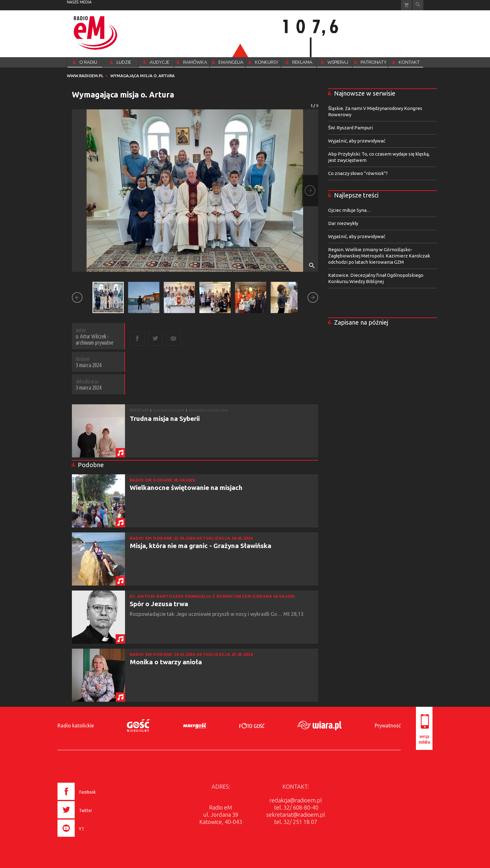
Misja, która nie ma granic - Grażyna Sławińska (200, 546)
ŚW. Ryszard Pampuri (350, 128)
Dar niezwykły (343, 223)
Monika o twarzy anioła (166, 662)
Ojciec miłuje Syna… (350, 210)
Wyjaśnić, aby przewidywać (357, 141)
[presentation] (90, 838)
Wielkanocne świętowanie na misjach (186, 487)
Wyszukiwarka (418, 5)
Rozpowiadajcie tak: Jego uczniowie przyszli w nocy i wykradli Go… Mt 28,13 (217, 614)
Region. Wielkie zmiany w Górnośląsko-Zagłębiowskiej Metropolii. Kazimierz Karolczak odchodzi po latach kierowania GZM (379, 256)
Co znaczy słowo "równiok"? (358, 173)
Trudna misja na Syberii (165, 418)
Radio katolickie (76, 726)
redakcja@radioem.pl (296, 800)
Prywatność (388, 726)
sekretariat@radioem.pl (296, 815)
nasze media (79, 2)
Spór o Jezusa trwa (159, 604)
